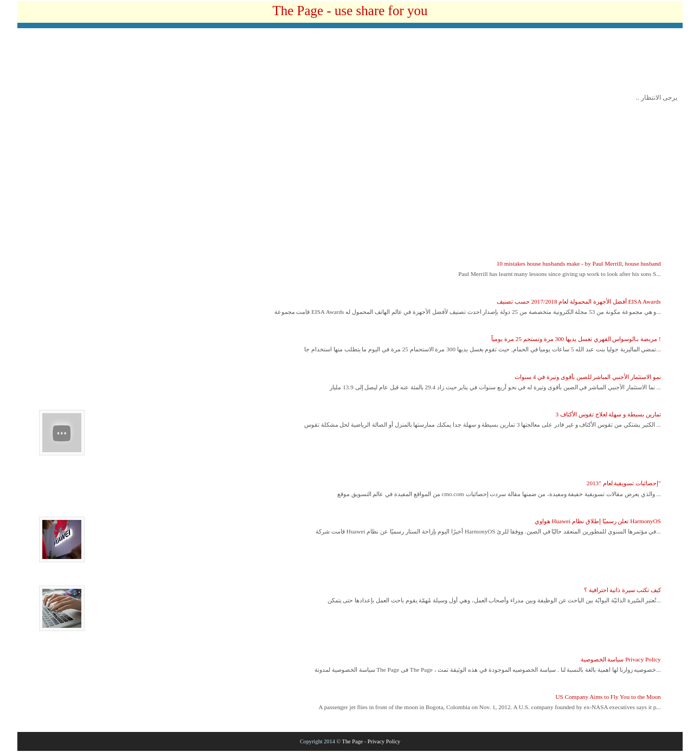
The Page (353, 741)
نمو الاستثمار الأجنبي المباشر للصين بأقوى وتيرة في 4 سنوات (588, 377)
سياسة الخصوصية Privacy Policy (621, 659)
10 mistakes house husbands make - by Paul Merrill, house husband (579, 263)
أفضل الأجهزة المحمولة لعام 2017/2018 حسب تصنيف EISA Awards (579, 301)
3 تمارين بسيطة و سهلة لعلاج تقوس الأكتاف (608, 414)
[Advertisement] (350, 63)
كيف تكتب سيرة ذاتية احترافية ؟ (622, 590)
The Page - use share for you (350, 11)
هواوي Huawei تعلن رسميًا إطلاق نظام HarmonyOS (598, 521)
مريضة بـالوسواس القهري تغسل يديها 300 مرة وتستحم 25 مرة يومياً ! (576, 339)
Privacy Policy (384, 741)
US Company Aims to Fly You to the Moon (608, 697)
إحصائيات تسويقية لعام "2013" (624, 483)
